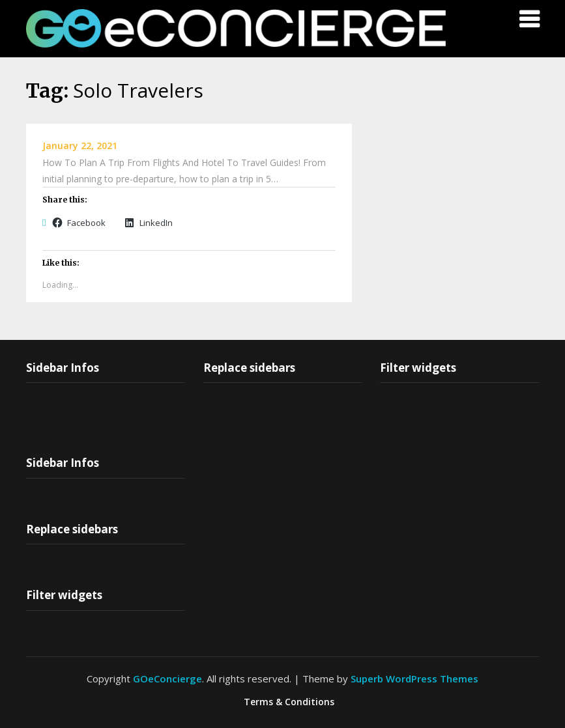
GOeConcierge (167, 679)
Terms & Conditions (289, 702)
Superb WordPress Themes (414, 679)
